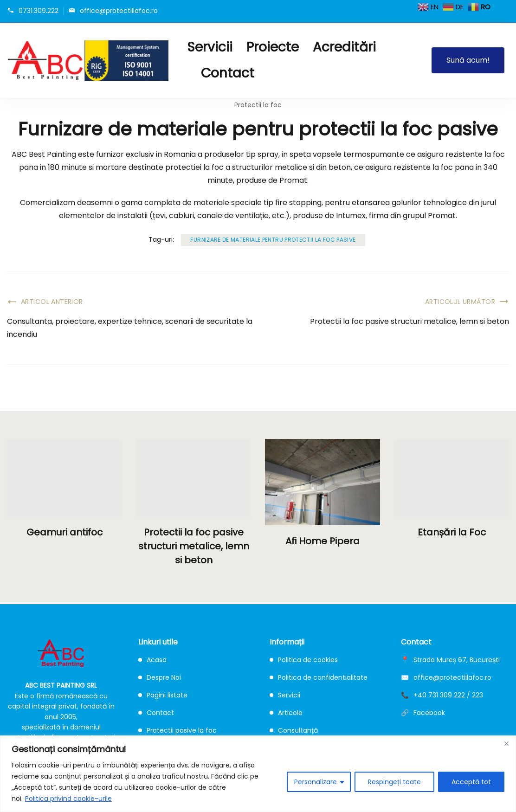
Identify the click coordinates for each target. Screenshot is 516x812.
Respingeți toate (394, 782)
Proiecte (273, 47)
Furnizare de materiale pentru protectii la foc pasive (273, 240)
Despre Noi (160, 677)
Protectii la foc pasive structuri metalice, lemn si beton (410, 321)
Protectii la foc (258, 105)
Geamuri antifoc (64, 532)
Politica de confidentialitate (319, 677)
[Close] (506, 743)
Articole (286, 713)
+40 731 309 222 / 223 (448, 695)
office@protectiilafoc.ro (119, 10)
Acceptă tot (471, 782)
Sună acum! (468, 60)
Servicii (210, 47)
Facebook (429, 713)
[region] (258, 774)
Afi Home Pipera (322, 541)
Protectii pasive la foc (177, 730)
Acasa (152, 660)
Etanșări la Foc (452, 532)
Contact (228, 73)
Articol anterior (52, 302)
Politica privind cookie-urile (68, 799)
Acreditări (344, 47)
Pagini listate (163, 695)
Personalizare (316, 782)
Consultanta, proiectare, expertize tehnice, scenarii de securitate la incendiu (130, 328)
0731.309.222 (39, 10)
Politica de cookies (304, 660)
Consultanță (294, 730)
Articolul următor (460, 302)
